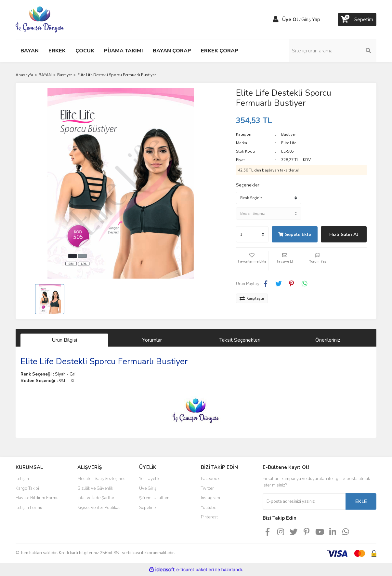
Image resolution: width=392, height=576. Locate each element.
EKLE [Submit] (361, 501)
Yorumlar (152, 340)
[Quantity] (252, 234)
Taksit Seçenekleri (240, 340)
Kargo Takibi (27, 488)
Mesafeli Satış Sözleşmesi (102, 479)
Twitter (207, 488)
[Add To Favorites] (252, 261)
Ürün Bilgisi (64, 340)
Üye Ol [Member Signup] (290, 20)
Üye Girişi (148, 488)
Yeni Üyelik (149, 479)
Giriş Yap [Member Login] (311, 20)
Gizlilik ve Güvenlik (95, 488)
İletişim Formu (29, 508)
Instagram (210, 498)
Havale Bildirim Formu (37, 498)
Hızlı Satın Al (344, 234)
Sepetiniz (148, 508)
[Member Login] (276, 20)
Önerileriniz (328, 340)
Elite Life (289, 143)
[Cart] (357, 20)
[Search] (333, 51)
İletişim (22, 479)
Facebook (210, 479)
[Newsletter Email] (304, 501)
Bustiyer (288, 134)
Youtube (209, 508)
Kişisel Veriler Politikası (99, 508)
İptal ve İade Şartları (96, 498)
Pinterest (209, 517)
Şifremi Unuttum (154, 498)
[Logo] (40, 19)
